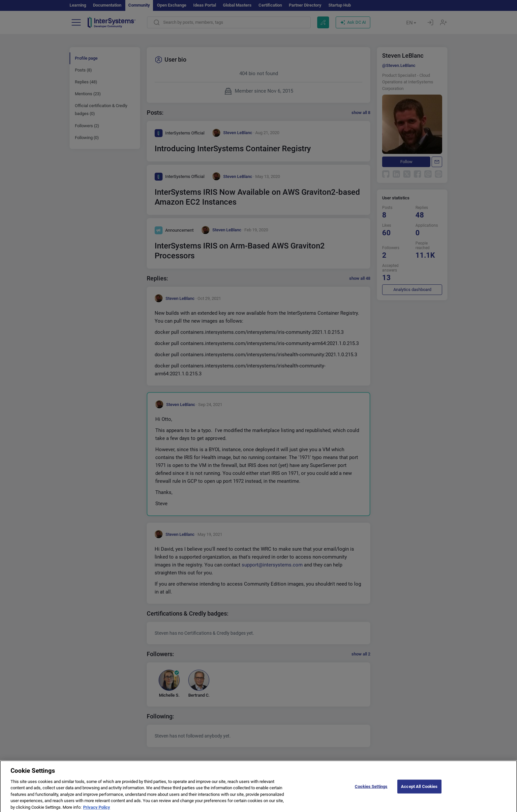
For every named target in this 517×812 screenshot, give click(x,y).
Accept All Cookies (419, 789)
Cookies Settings (371, 789)
